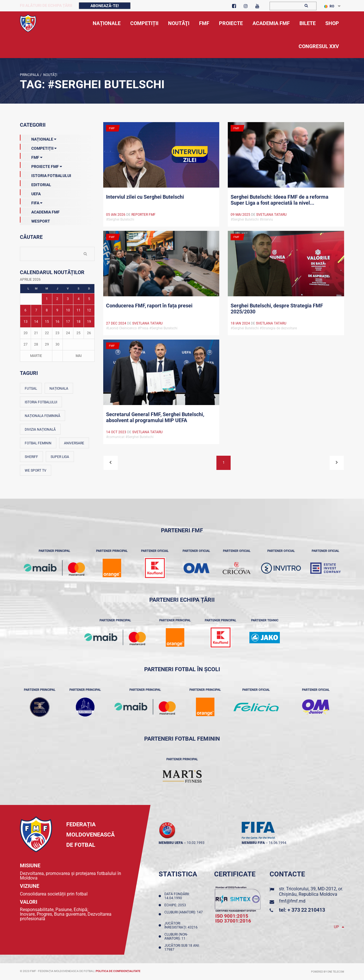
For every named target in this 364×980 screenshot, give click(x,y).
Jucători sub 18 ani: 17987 (182, 948)
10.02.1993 (196, 843)
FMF (31, 156)
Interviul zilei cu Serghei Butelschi (145, 197)
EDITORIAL (36, 184)
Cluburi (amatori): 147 (184, 914)
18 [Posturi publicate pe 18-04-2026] (78, 322)
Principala (29, 75)
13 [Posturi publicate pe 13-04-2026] (26, 322)
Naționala (59, 389)
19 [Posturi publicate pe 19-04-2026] (89, 322)
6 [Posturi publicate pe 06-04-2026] (25, 310)
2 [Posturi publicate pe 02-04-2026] (57, 299)
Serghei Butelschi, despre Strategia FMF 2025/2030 (277, 309)
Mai (79, 356)
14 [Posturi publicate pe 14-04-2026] (36, 322)
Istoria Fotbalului (45, 174)
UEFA (30, 193)
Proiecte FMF (41, 165)
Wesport (35, 220)
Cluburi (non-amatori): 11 (176, 936)
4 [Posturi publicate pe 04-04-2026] (79, 299)
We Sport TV (36, 471)
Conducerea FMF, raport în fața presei (149, 306)
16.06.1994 (278, 843)
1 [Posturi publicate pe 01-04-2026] (47, 299)
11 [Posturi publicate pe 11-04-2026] (78, 310)
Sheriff (31, 457)
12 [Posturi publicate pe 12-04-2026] (89, 310)
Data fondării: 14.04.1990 (177, 896)
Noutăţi (49, 75)
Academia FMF (40, 211)
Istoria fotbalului (41, 402)
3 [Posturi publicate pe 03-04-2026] (68, 299)
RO (329, 6)
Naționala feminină (43, 416)
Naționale (38, 138)
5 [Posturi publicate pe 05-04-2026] (89, 299)
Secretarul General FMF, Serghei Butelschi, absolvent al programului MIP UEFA (155, 417)
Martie (36, 356)
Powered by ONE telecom (328, 972)
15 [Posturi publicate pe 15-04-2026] (47, 322)
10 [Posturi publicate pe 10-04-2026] (68, 310)
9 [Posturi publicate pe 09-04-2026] (57, 310)
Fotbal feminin (38, 443)
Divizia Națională (40, 430)
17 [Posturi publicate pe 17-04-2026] (68, 322)
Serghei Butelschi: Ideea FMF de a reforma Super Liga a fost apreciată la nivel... (280, 200)
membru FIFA (253, 843)
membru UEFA (171, 843)
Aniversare (74, 443)
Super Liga (60, 457)
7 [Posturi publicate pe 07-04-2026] (36, 310)
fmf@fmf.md (292, 901)
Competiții (38, 147)
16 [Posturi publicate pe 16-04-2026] (57, 322)
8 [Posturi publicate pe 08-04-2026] (47, 310)
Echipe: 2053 (176, 905)
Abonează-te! (105, 6)
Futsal (31, 389)
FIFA (31, 202)
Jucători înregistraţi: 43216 (182, 925)
